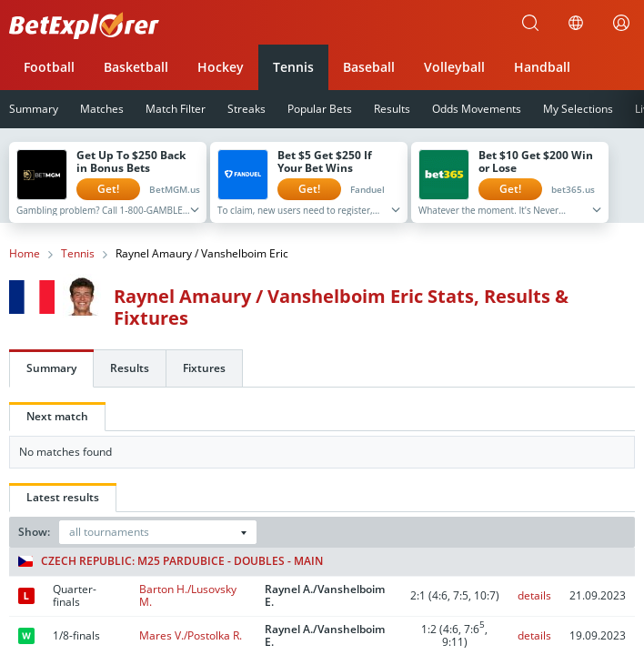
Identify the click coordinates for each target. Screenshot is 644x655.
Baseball (369, 67)
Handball (542, 67)
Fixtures (204, 368)
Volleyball (454, 67)
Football (49, 67)
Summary (51, 368)
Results (392, 109)
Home (25, 254)
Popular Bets (320, 109)
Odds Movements (477, 109)
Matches (102, 109)
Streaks (247, 109)
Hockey (221, 67)
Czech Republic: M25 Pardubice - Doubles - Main (171, 561)
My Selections (578, 109)
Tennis (293, 67)
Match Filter (176, 109)
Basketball (136, 67)
